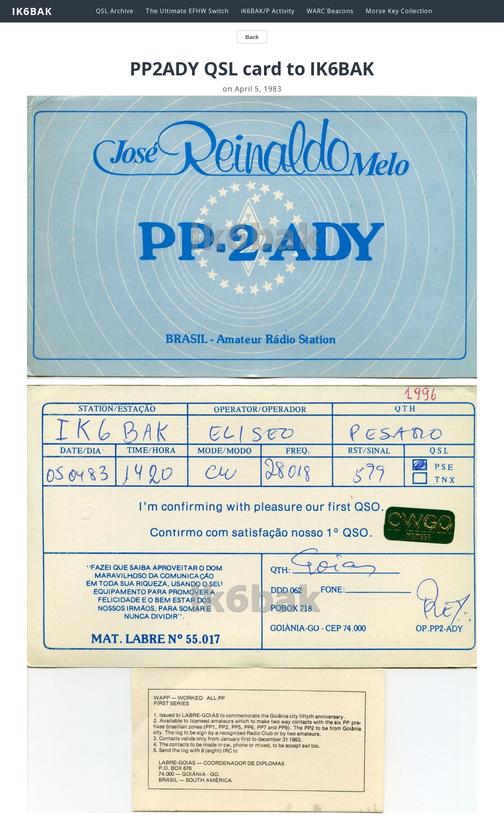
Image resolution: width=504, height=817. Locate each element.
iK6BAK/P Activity (268, 11)
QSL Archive (115, 11)
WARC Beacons (330, 11)
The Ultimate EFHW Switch (187, 11)
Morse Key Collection (399, 11)
